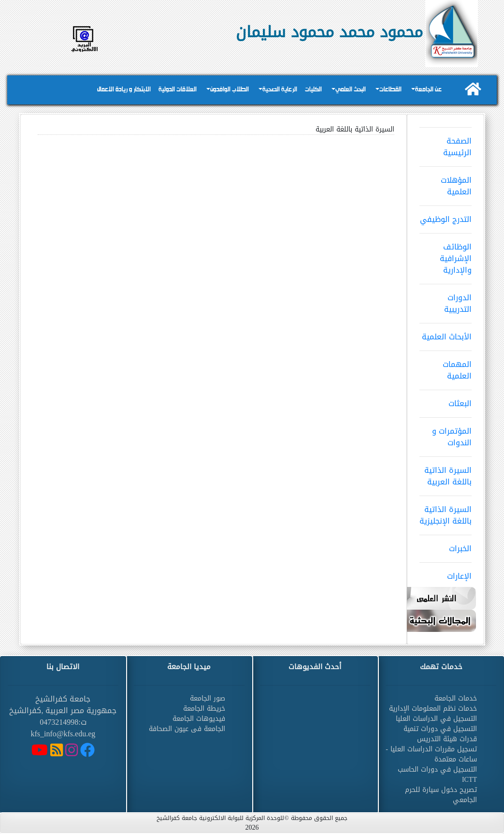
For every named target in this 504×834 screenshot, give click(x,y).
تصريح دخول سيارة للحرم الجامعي (441, 795)
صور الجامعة (208, 698)
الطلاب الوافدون (230, 90)
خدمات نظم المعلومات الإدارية (433, 709)
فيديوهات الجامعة (199, 719)
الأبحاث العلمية (446, 334)
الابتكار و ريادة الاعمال (124, 90)
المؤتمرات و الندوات (446, 434)
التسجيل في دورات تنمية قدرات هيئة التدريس (440, 734)
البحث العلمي (351, 90)
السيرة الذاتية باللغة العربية (446, 473)
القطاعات (390, 90)
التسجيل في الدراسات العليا (436, 719)
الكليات (313, 90)
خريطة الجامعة (204, 709)
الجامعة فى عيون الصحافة (187, 729)
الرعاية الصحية (280, 90)
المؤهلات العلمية (446, 183)
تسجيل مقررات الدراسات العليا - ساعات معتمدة (431, 754)
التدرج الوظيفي (446, 216)
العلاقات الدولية (178, 90)
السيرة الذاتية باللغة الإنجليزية (446, 512)
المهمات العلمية (446, 367)
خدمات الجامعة (456, 698)
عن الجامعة (428, 90)
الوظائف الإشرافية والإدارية (446, 255)
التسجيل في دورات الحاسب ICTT (437, 775)
